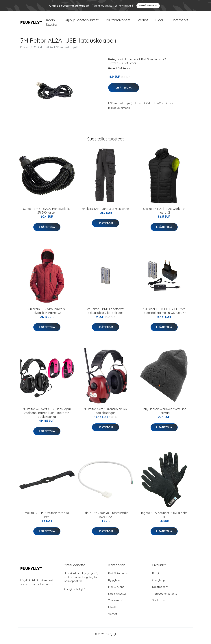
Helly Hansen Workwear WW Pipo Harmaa (164, 415)
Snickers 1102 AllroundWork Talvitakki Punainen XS (47, 315)
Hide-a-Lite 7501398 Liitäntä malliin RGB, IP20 (105, 518)
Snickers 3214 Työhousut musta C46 (105, 212)
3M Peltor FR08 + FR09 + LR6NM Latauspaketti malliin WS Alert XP (164, 315)
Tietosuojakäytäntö (165, 597)
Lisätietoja (124, 91)
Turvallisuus (116, 67)
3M (164, 63)
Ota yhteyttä (160, 584)
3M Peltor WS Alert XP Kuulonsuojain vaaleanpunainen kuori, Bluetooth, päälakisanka (47, 416)
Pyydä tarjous (148, 6)
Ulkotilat (113, 611)
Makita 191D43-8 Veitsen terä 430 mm (47, 518)
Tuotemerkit (179, 22)
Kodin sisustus (117, 597)
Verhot (143, 22)
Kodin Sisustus (52, 24)
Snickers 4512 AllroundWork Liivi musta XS (164, 214)
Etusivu (25, 51)
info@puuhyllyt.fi (75, 593)
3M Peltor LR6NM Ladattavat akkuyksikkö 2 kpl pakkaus (105, 315)
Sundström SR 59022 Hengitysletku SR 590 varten (47, 214)
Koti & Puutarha (151, 63)
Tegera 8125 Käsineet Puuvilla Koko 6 (164, 518)
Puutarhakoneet (118, 22)
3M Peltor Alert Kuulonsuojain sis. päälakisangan (105, 415)
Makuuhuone (116, 591)
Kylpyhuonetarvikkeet (82, 22)
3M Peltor (130, 67)
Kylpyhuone (116, 584)
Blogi (159, 22)
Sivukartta (159, 604)
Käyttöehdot (160, 591)
